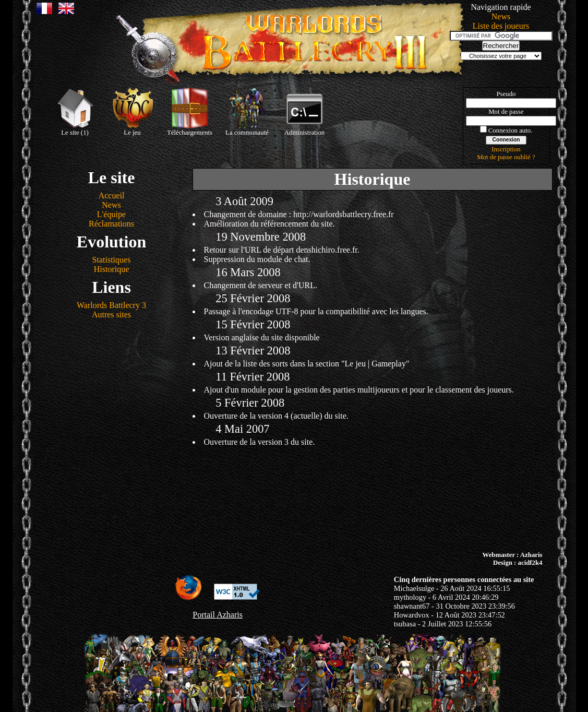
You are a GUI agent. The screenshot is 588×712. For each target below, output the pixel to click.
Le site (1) (75, 112)
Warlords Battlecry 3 (111, 305)
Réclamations (111, 224)
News (501, 16)
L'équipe (111, 214)
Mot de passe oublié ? (506, 157)
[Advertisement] (294, 497)
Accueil (112, 195)
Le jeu (133, 112)
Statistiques (112, 260)
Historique (112, 269)
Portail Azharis (218, 615)
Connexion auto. (511, 130)
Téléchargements (190, 112)
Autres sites (111, 315)
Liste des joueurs (501, 26)
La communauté (247, 112)
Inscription (506, 149)
